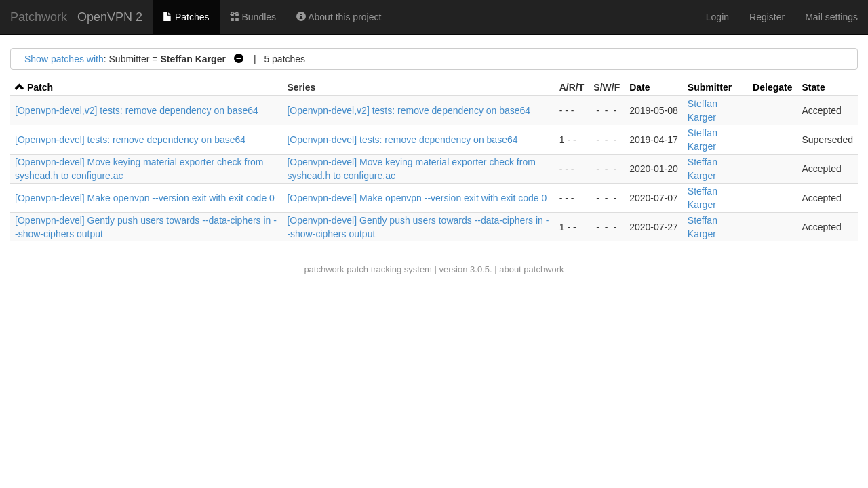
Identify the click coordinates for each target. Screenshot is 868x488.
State (813, 87)
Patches (186, 17)
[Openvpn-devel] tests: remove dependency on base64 (130, 140)
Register (767, 17)
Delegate (772, 87)
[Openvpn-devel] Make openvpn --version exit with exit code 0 (145, 198)
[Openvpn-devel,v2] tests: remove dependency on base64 (137, 110)
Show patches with (64, 59)
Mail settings (831, 17)
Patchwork (39, 17)
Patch (40, 87)
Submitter (710, 87)
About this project (339, 17)
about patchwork (531, 269)
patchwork (324, 269)
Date (639, 87)
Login (717, 17)
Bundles (253, 17)
